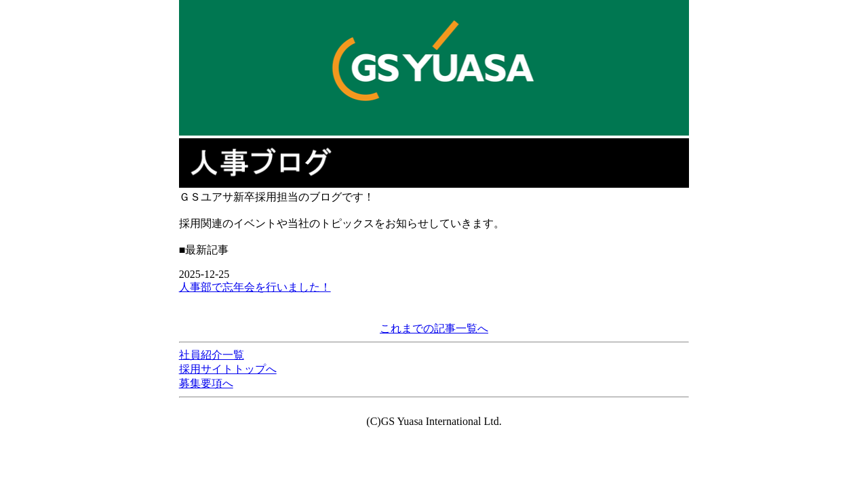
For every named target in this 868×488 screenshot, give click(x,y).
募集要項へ (206, 383)
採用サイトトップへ (228, 369)
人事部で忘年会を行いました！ (255, 287)
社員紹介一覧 (212, 355)
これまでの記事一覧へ (434, 328)
